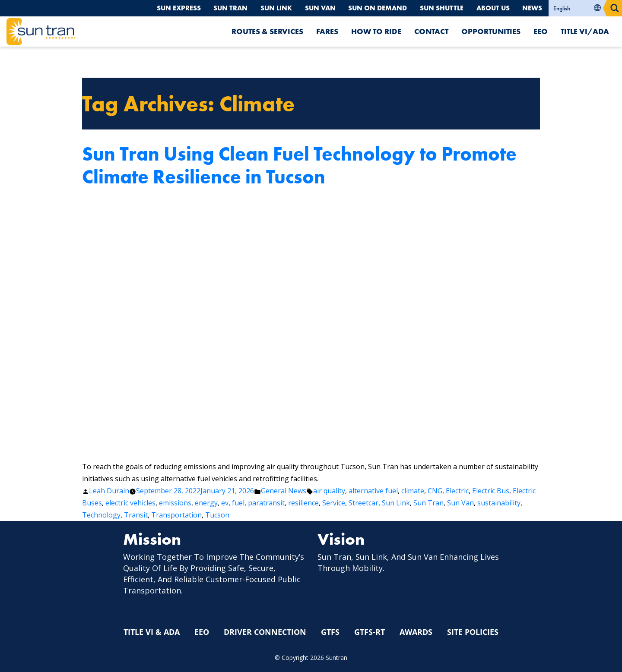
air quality (329, 491)
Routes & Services (267, 31)
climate (413, 491)
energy (206, 503)
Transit (136, 515)
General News (284, 491)
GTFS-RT (370, 632)
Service (334, 503)
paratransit (266, 503)
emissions (175, 503)
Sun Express (173, 8)
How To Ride (376, 31)
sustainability (499, 503)
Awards (416, 632)
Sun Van (317, 8)
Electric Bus (491, 491)
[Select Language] (578, 8)
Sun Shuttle (440, 8)
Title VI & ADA (152, 632)
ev (225, 503)
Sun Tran (225, 8)
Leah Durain (109, 491)
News (532, 8)
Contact (431, 31)
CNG (435, 491)
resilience (303, 503)
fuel (238, 503)
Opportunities (491, 31)
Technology (101, 515)
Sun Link (272, 8)
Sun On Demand (375, 8)
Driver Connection (265, 632)
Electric (457, 491)
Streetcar (363, 503)
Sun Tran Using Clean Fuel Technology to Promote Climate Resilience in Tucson (299, 165)
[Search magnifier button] (615, 8)
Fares (327, 31)
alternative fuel (373, 491)
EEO (541, 31)
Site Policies (473, 632)
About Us (492, 8)
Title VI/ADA (585, 31)
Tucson (217, 515)
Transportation (176, 515)
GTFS (330, 632)
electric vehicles (130, 503)
